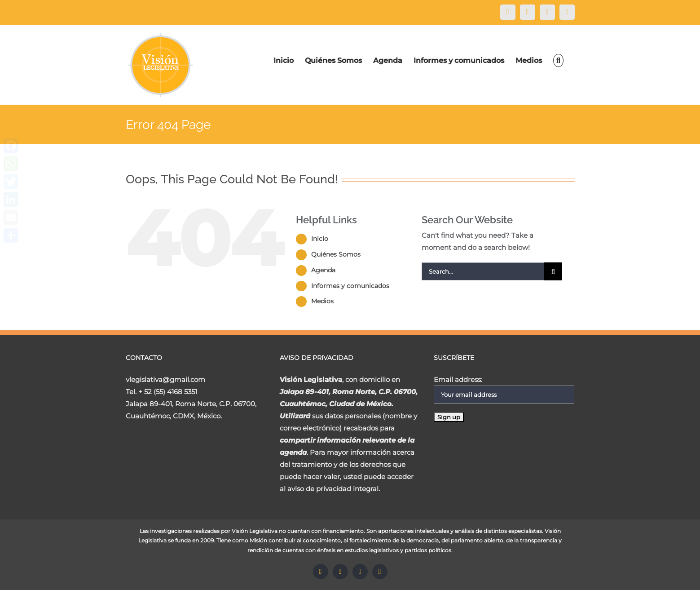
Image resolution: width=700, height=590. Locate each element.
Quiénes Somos (336, 254)
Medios (322, 301)
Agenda (323, 270)
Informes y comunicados (350, 286)
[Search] (558, 60)
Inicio (320, 239)
